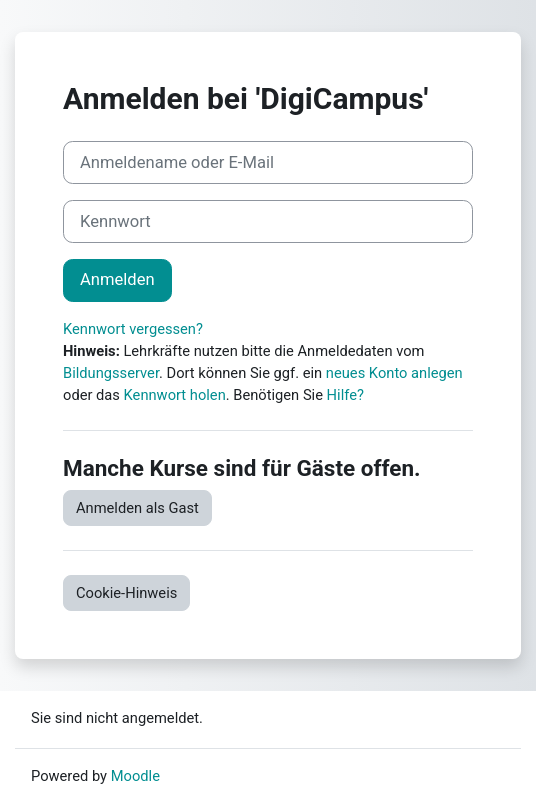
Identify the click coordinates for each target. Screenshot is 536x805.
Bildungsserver (111, 373)
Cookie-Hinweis (126, 593)
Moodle (135, 776)
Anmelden (117, 279)
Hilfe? (345, 395)
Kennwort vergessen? (133, 329)
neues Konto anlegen (394, 373)
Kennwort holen (175, 395)
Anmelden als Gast (137, 508)
